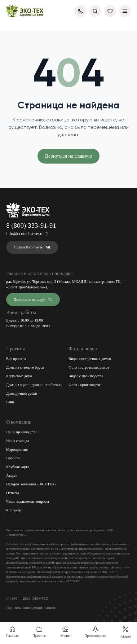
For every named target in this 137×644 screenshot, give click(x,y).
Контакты (14, 510)
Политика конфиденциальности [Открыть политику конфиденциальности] (31, 608)
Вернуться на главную (68, 156)
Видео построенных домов (90, 359)
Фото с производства (85, 385)
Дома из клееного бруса (25, 367)
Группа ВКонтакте (32, 247)
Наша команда (18, 441)
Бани (10, 402)
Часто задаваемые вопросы (28, 502)
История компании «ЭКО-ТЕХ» (31, 484)
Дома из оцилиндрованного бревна (34, 385)
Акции (11, 475)
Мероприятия (17, 449)
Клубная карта (18, 467)
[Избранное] (110, 11)
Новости (13, 458)
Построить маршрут (33, 300)
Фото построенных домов (89, 367)
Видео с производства (86, 376)
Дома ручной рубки (22, 393)
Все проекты (16, 359)
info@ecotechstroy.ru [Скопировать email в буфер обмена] (27, 234)
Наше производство (22, 432)
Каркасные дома (19, 376)
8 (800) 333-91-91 (31, 225)
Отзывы (13, 493)
